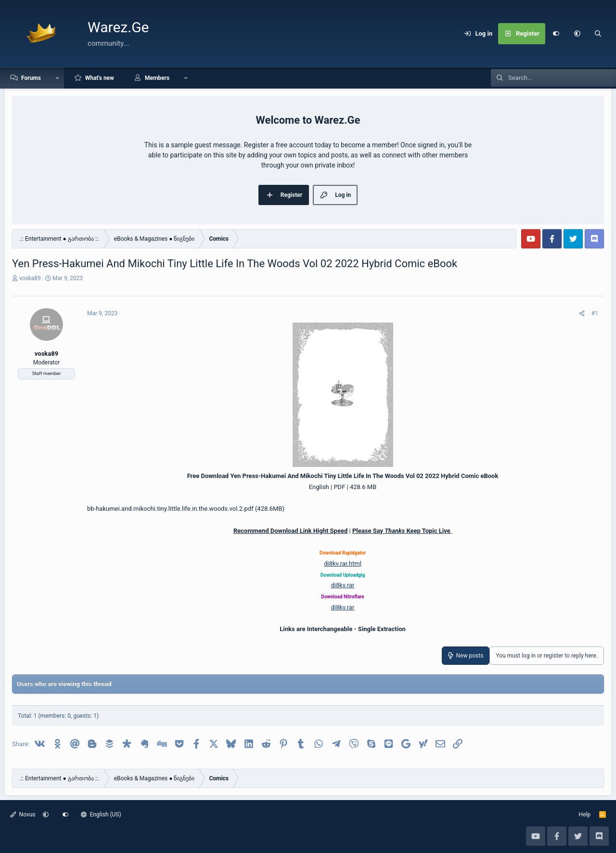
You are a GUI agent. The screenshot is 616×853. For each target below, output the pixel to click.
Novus (23, 814)
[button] (577, 34)
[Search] (598, 34)
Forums (31, 78)
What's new (100, 78)
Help (585, 814)
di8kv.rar (342, 585)
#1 (595, 313)
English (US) (101, 814)
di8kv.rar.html (343, 563)
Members (157, 78)
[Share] (582, 313)
